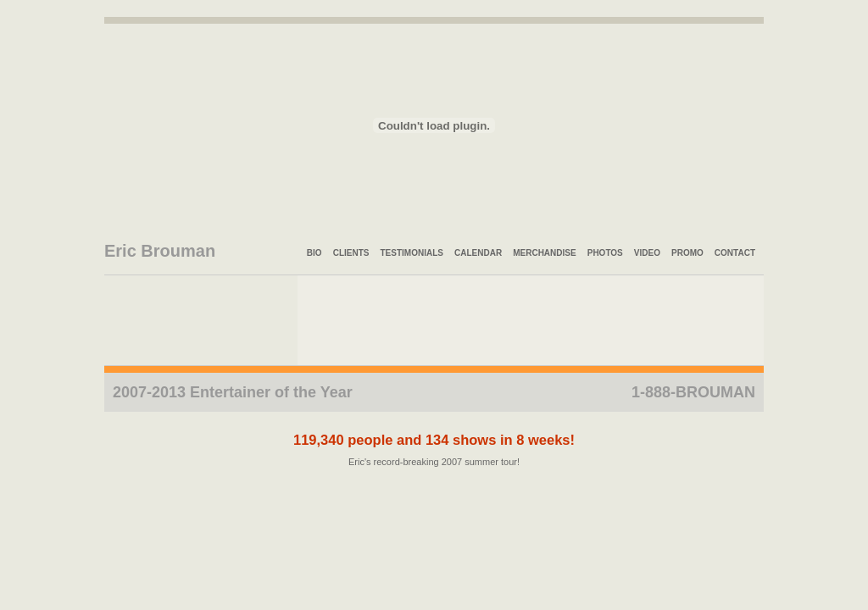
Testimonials (412, 253)
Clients (351, 253)
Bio (314, 253)
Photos (605, 253)
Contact (735, 253)
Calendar (478, 253)
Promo (687, 253)
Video (647, 253)
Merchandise (544, 253)
